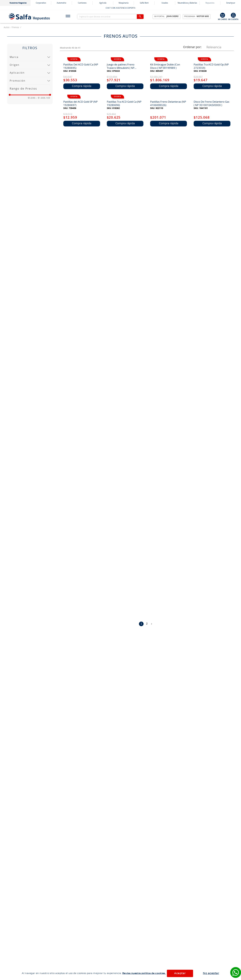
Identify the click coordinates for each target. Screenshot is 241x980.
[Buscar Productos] (140, 17)
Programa (197, 17)
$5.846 (32, 98)
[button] (30, 57)
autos (7, 27)
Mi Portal (166, 17)
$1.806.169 (43, 98)
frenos (16, 27)
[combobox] (113, 17)
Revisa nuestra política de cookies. (144, 973)
